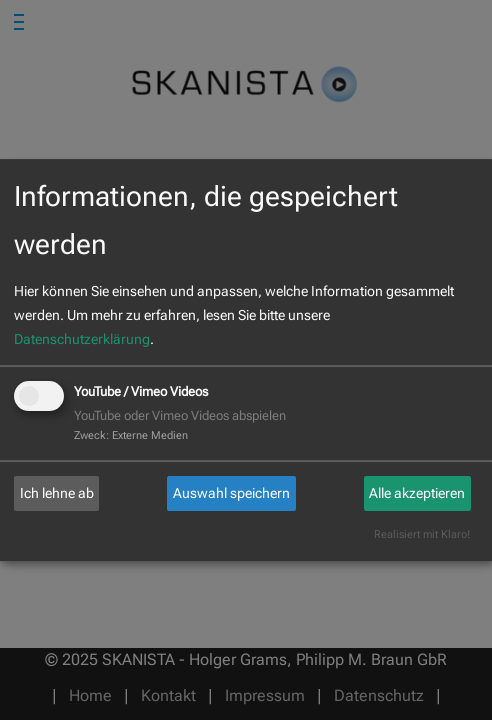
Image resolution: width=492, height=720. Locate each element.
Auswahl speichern (231, 493)
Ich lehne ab (57, 493)
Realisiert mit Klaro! (422, 534)
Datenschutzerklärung (82, 339)
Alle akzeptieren (417, 493)
